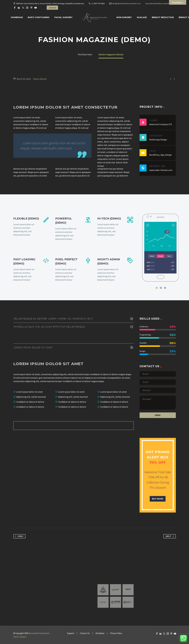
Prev (19, 536)
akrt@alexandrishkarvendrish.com (126, 3)
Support (71, 633)
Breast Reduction (163, 17)
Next (170, 536)
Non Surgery (124, 17)
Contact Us (85, 633)
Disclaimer (100, 633)
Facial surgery (63, 17)
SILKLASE (142, 17)
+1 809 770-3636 (98, 3)
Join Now (52, 8)
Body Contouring (39, 17)
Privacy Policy (116, 633)
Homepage (17, 17)
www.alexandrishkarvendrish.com (159, 3)
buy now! (158, 499)
